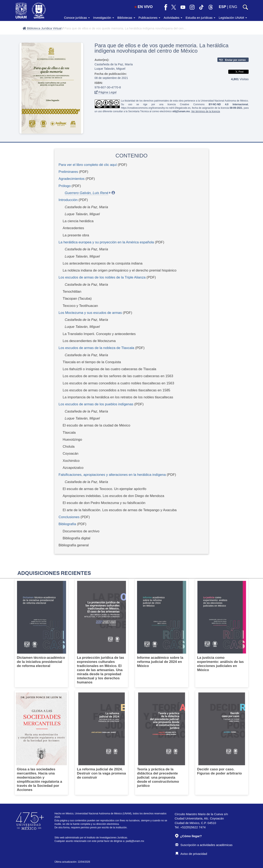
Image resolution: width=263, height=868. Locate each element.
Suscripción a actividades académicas (204, 845)
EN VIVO (144, 7)
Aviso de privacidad (191, 854)
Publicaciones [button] (149, 18)
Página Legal (106, 92)
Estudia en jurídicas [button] (200, 18)
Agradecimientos (72, 179)
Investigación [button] (104, 18)
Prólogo (65, 186)
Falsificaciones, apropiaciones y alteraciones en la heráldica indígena (112, 475)
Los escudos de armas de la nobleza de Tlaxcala (96, 348)
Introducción (68, 200)
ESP (223, 7)
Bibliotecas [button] (126, 18)
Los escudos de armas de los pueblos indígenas (96, 404)
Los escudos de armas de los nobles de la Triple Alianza (102, 277)
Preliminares (68, 172)
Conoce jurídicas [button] (77, 18)
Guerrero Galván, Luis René (87, 193)
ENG (233, 7)
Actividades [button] (173, 18)
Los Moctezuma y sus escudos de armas (90, 313)
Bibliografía (67, 524)
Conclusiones (69, 517)
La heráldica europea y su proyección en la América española (106, 242)
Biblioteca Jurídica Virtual (42, 28)
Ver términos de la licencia (205, 111)
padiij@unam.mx (135, 841)
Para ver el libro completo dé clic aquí (88, 165)
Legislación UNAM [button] (233, 18)
